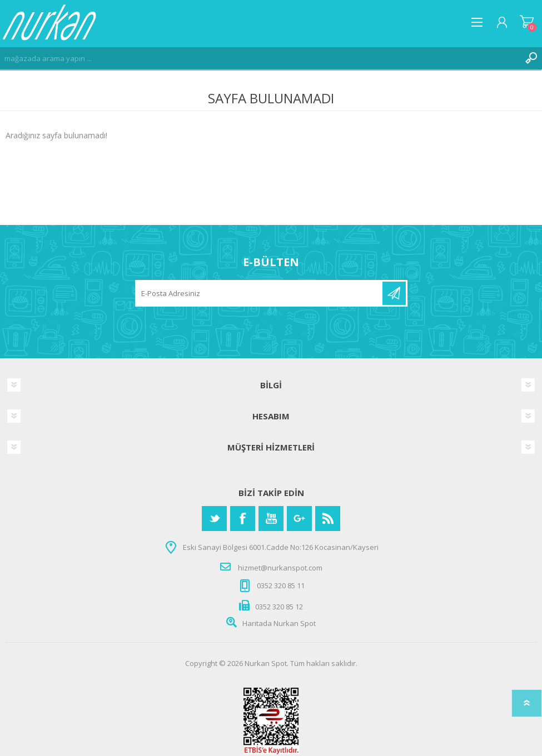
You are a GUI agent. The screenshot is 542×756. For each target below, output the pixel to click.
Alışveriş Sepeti (527, 22)
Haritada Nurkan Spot (279, 623)
